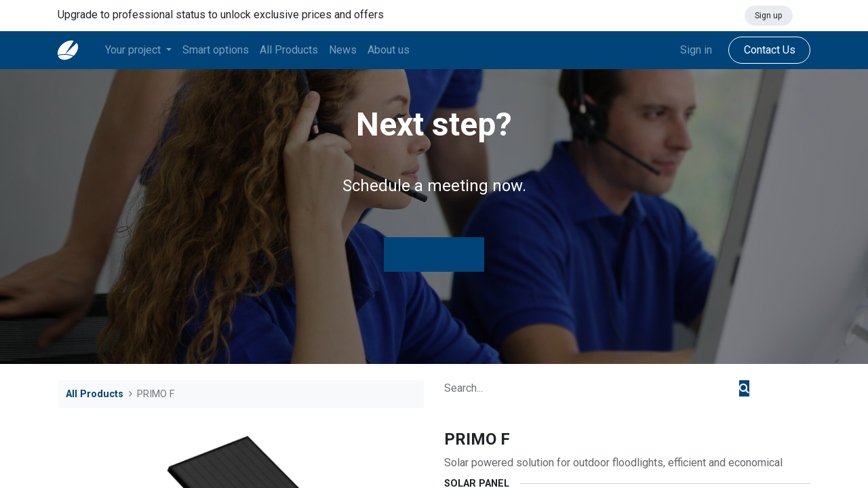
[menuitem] (216, 50)
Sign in (696, 50)
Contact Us (769, 50)
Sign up (768, 16)
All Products (95, 394)
